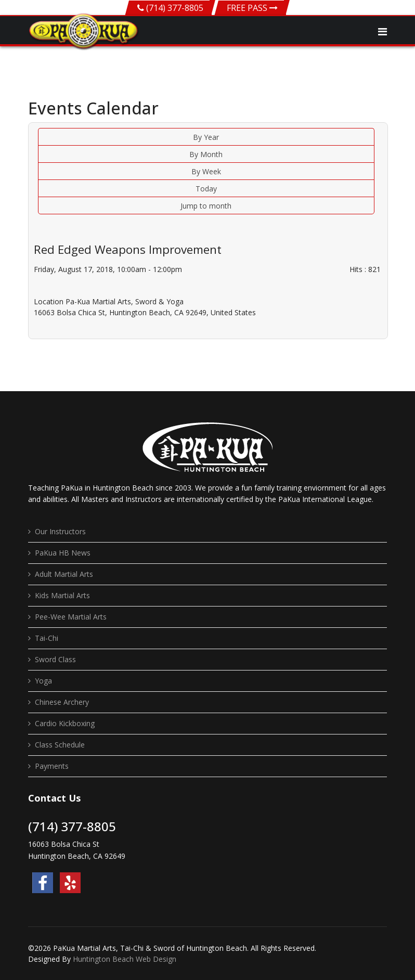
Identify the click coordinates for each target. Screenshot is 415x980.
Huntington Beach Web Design (125, 959)
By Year (206, 137)
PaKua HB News (63, 553)
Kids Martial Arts (62, 595)
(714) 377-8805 (175, 8)
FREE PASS (252, 8)
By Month (206, 154)
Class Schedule (60, 745)
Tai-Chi (47, 638)
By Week (206, 171)
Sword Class (55, 659)
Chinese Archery (62, 702)
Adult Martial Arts (64, 574)
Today (206, 189)
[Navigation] (382, 32)
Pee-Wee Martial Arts (71, 617)
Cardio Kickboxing (65, 723)
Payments (52, 766)
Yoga (43, 681)
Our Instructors (60, 531)
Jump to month (206, 206)
